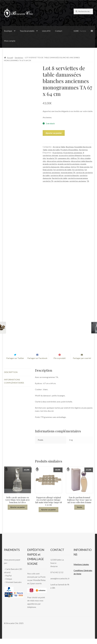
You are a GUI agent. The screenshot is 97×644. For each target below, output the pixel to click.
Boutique (8, 31)
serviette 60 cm (57, 175)
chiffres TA (75, 158)
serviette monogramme (78, 178)
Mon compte (10, 41)
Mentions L (81, 570)
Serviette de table (60, 178)
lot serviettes (78, 170)
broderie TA (52, 158)
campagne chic (64, 158)
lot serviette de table (62, 170)
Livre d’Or (46, 31)
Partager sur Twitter (15, 363)
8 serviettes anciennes (73, 153)
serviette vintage (61, 181)
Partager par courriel (82, 363)
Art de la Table (59, 147)
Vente (78, 579)
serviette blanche (71, 175)
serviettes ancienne (78, 181)
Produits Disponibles (69, 150)
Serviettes (19, 58)
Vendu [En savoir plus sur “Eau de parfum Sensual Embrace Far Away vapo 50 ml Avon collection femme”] (79, 512)
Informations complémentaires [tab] (14, 386)
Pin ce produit (60, 363)
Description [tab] (11, 377)
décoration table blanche (82, 161)
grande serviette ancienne (69, 164)
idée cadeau (65, 167)
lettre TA (75, 167)
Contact (59, 31)
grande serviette (50, 164)
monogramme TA (68, 173)
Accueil (10, 58)
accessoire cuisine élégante (70, 155)
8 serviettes (58, 153)
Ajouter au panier (54, 133)
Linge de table (54, 150)
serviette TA (48, 181)
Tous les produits (27, 31)
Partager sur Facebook (37, 363)
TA (88, 181)
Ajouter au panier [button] (18, 512)
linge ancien (84, 167)
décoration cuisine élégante (58, 161)
